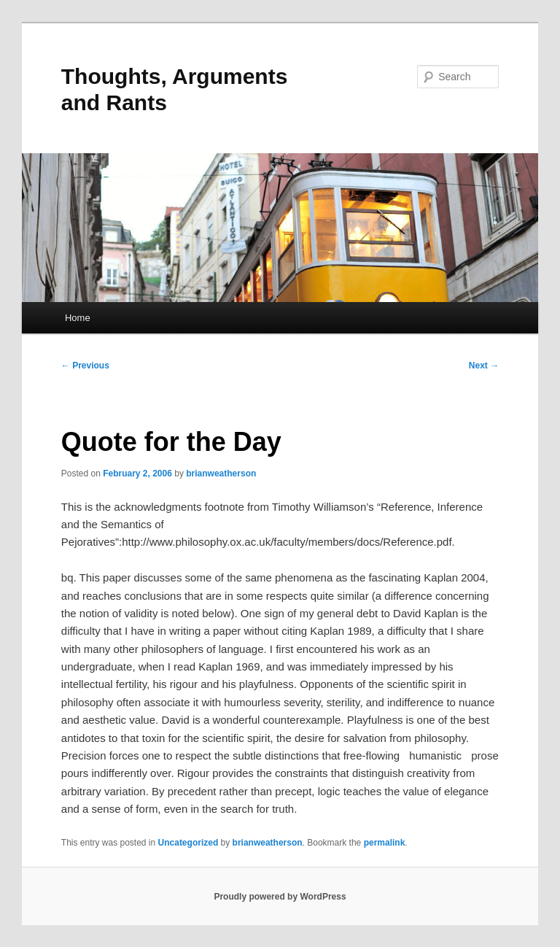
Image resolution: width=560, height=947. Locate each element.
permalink (385, 843)
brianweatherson (221, 473)
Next (484, 366)
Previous (85, 366)
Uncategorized (188, 843)
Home (78, 318)
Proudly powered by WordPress (280, 897)
